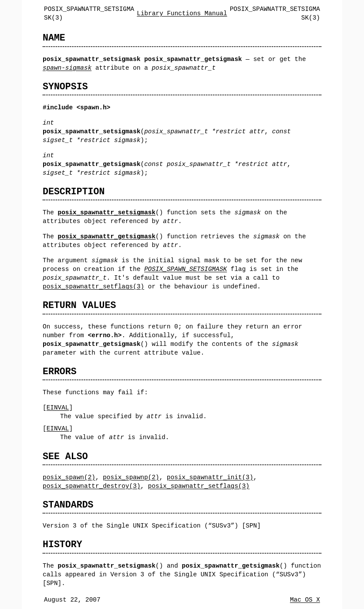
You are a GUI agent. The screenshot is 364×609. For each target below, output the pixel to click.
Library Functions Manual (182, 13)
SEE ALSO (65, 456)
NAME (54, 38)
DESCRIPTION (74, 191)
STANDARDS (68, 505)
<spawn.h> (94, 107)
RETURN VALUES (79, 305)
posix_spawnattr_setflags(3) (93, 286)
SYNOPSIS (65, 86)
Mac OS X (305, 600)
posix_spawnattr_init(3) (210, 477)
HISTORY (62, 544)
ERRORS (60, 371)
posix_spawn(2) (69, 477)
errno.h (104, 335)
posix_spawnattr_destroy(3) (92, 486)
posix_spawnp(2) (131, 477)
